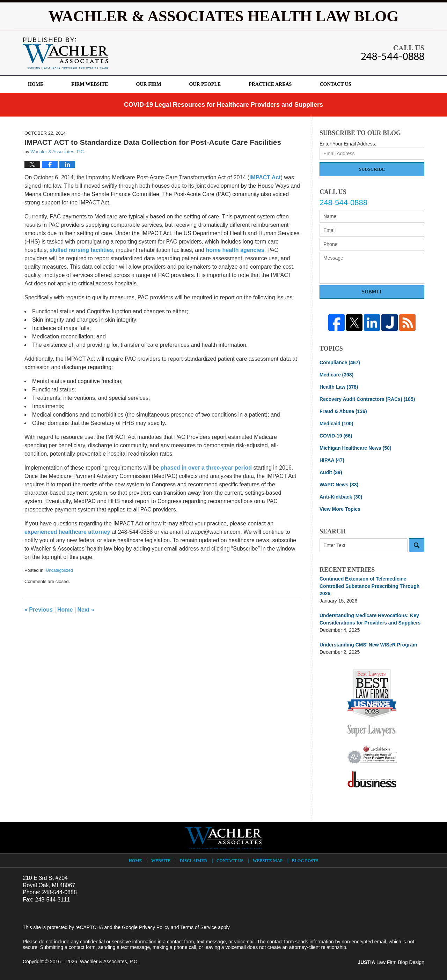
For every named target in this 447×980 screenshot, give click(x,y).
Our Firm (149, 84)
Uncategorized (59, 570)
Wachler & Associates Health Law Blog (65, 53)
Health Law (339, 387)
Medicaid (336, 424)
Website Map (268, 861)
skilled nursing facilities (81, 250)
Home (36, 84)
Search (417, 545)
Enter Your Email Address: (348, 144)
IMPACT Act (265, 177)
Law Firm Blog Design (391, 962)
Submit (372, 292)
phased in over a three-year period (206, 468)
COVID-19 (336, 436)
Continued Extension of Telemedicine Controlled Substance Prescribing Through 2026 (369, 586)
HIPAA (332, 460)
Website (161, 861)
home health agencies (235, 250)
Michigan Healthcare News (355, 448)
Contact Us (335, 84)
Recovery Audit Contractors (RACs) (367, 399)
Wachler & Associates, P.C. (109, 962)
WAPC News (339, 485)
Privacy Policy (154, 927)
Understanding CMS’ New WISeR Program (368, 645)
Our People (205, 84)
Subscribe (372, 169)
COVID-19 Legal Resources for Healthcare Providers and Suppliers (223, 105)
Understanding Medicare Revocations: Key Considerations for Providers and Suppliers (370, 619)
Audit (331, 472)
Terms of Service (198, 927)
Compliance (340, 362)
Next (86, 610)
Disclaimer (193, 861)
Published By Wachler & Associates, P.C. (393, 53)
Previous (39, 610)
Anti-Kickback (341, 497)
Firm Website (90, 84)
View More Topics (340, 509)
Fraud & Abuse (343, 411)
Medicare (336, 375)
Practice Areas (270, 84)
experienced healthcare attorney (67, 532)
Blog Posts (305, 861)
